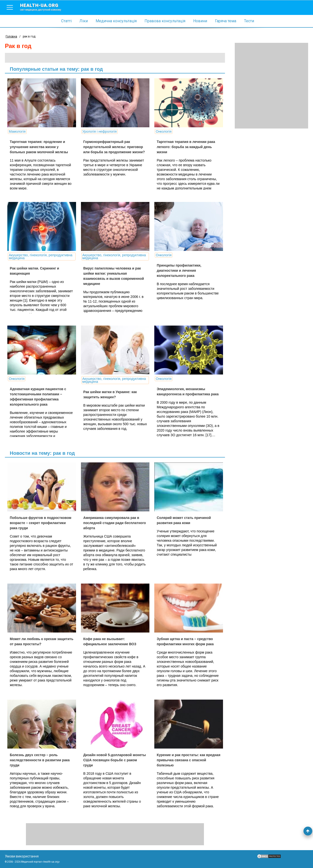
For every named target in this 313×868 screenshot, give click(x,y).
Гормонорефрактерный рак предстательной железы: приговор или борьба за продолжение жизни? (112, 147)
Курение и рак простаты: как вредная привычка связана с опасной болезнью (178, 760)
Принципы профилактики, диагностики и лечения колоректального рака (176, 270)
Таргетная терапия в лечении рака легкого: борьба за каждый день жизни (183, 147)
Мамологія (17, 131)
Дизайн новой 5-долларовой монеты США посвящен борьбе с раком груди (110, 760)
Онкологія (160, 131)
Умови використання (22, 856)
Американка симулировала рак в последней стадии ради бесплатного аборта (110, 523)
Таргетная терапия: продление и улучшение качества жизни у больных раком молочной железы (39, 147)
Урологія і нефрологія (98, 131)
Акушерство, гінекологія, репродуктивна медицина (41, 257)
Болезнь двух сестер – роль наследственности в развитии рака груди (40, 760)
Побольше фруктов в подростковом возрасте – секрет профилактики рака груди (41, 523)
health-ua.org (45, 7)
